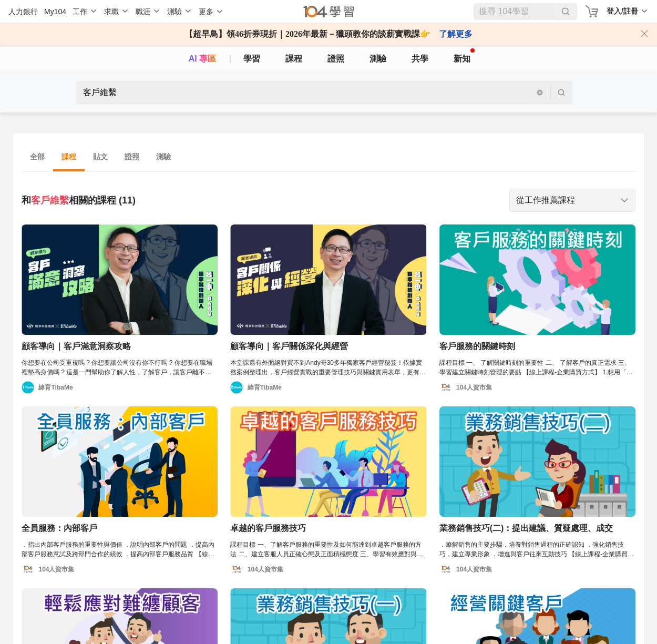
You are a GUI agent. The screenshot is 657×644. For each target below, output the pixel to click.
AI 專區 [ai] (202, 59)
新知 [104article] (464, 56)
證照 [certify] (336, 59)
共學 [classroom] (420, 59)
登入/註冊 (622, 11)
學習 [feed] (252, 59)
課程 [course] (294, 59)
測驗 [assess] (378, 59)
